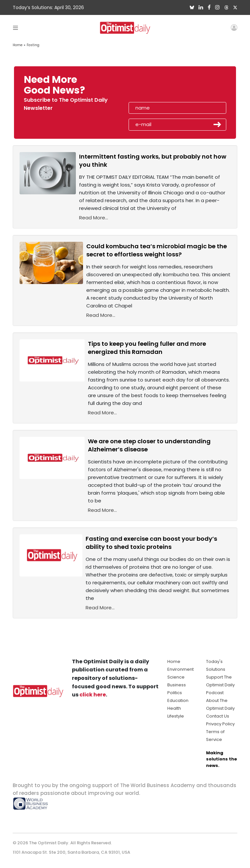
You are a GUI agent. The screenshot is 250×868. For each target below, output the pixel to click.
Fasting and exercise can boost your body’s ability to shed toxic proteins (151, 543)
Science (176, 677)
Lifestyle (176, 716)
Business (177, 685)
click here (93, 695)
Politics (175, 693)
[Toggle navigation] (15, 27)
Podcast (215, 693)
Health (174, 708)
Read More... (94, 218)
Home (18, 45)
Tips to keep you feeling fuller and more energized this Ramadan (147, 348)
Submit (217, 124)
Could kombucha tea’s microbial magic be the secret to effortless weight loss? (157, 250)
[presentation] (166, 87)
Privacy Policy (220, 724)
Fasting (33, 45)
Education (178, 700)
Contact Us (218, 716)
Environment (181, 669)
